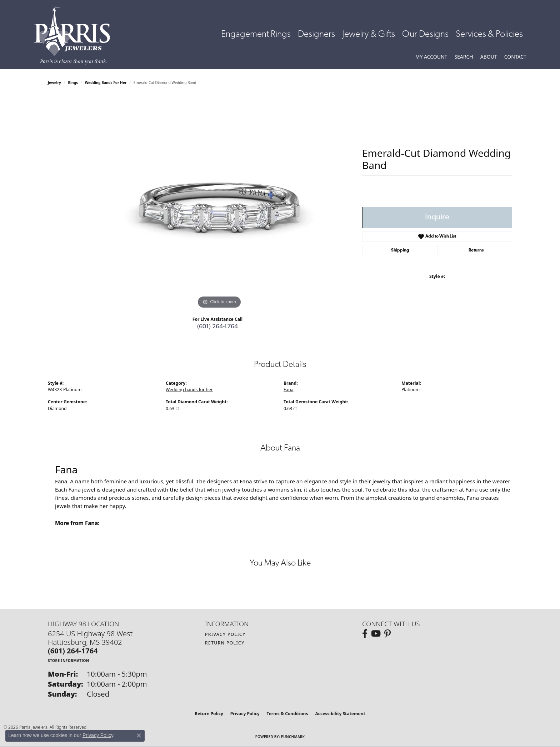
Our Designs (425, 34)
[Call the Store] (73, 651)
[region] (219, 203)
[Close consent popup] (139, 736)
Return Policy (225, 643)
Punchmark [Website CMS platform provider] (293, 737)
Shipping (400, 250)
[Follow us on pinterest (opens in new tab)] (387, 634)
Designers (316, 34)
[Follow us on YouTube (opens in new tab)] (376, 634)
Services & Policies (489, 34)
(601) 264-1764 (217, 327)
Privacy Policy (225, 634)
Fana (288, 390)
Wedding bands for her (106, 83)
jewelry (54, 83)
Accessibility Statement (340, 714)
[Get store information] (69, 660)
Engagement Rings (256, 34)
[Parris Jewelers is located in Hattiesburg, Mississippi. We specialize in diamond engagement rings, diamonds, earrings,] (76, 35)
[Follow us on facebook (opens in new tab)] (365, 634)
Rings (73, 83)
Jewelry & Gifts (369, 34)
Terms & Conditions (287, 714)
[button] (431, 57)
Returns (476, 250)
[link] (515, 57)
